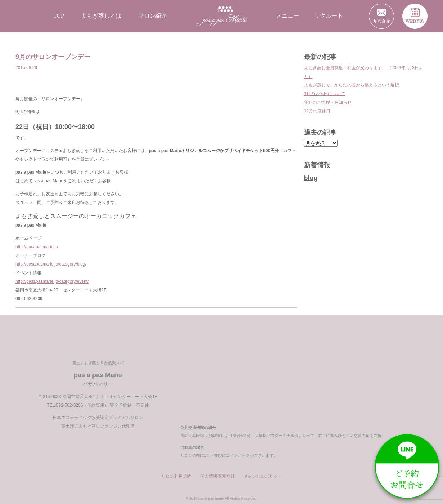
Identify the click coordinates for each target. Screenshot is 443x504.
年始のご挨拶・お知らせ (328, 102)
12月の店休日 (317, 111)
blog (311, 178)
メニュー (288, 16)
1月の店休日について (325, 94)
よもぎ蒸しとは (101, 16)
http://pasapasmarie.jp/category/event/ (52, 281)
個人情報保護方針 (217, 476)
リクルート (329, 16)
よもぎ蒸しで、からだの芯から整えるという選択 (352, 85)
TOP (59, 16)
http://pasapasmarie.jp (37, 247)
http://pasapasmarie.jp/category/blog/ (51, 264)
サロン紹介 (153, 16)
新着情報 (317, 165)
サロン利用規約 (176, 476)
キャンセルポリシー (263, 476)
